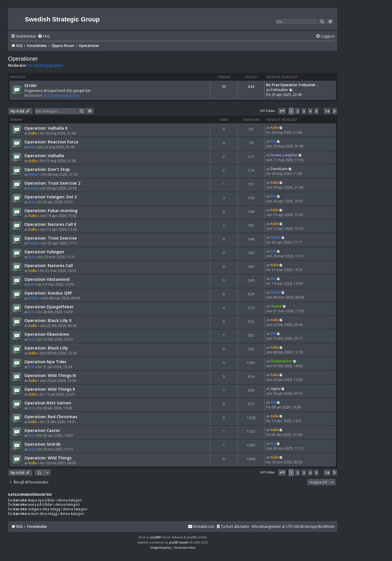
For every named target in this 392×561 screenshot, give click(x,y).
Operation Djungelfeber (49, 307)
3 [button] (304, 111)
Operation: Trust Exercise (51, 238)
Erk (31, 147)
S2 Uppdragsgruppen (46, 66)
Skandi (276, 306)
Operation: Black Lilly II (48, 320)
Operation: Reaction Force (51, 142)
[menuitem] (44, 36)
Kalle (33, 133)
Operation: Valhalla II (46, 128)
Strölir (31, 85)
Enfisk (34, 174)
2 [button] (298, 111)
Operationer (23, 59)
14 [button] (327, 111)
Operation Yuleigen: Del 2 (50, 197)
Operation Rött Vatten (48, 403)
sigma (276, 389)
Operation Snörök (42, 444)
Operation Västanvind (47, 279)
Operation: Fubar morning (51, 210)
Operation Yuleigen (44, 252)
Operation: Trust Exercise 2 (52, 183)
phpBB (155, 537)
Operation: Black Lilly (46, 348)
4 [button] (310, 111)
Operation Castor (42, 430)
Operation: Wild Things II (50, 389)
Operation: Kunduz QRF (48, 293)
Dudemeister (281, 361)
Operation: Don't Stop (47, 169)
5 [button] (316, 111)
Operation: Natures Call (49, 265)
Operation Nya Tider (45, 362)
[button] (282, 111)
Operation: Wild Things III (50, 375)
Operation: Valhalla (44, 155)
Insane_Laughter (284, 155)
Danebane (279, 169)
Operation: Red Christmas (51, 416)
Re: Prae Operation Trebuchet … (292, 85)
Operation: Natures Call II (50, 224)
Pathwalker (280, 90)
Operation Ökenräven (47, 334)
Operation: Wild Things (48, 458)
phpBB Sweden (179, 542)
